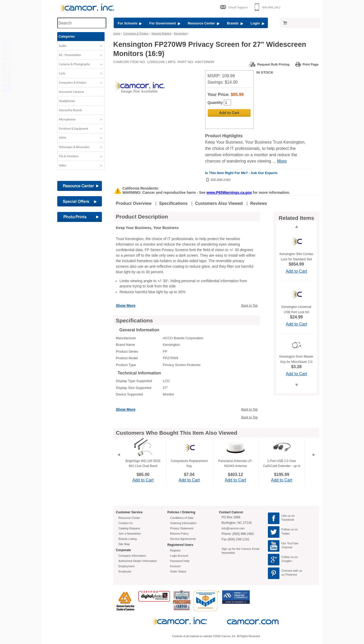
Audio (63, 46)
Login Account (179, 556)
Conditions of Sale (182, 518)
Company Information (132, 556)
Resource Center (204, 23)
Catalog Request (129, 528)
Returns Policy (179, 534)
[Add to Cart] (229, 113)
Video (63, 165)
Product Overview (134, 203)
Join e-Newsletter (130, 534)
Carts (62, 73)
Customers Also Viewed (219, 203)
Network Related (161, 34)
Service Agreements (183, 539)
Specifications (173, 203)
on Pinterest (289, 575)
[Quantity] (227, 103)
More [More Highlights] (282, 161)
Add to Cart (296, 271)
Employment (126, 566)
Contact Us (126, 523)
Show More (126, 306)
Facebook (288, 520)
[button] (81, 47)
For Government (165, 23)
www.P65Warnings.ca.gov (229, 192)
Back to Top (249, 306)
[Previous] (118, 461)
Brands (235, 23)
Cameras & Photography (74, 64)
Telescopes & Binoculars (74, 147)
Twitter (286, 534)
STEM (62, 138)
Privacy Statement (182, 528)
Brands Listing (128, 539)
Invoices (175, 566)
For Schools (130, 23)
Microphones (67, 119)
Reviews (259, 203)
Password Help (180, 561)
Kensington (180, 34)
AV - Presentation (70, 55)
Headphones (67, 101)
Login (258, 23)
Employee (125, 571)
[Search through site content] (82, 23)
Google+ (287, 561)
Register (175, 550)
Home (117, 34)
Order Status (178, 571)
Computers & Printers (73, 83)
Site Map (124, 544)
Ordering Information (183, 523)
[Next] (314, 461)
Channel (287, 547)
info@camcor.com (233, 528)
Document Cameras (71, 92)
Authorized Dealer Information (138, 561)
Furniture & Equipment (74, 129)
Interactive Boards (70, 110)
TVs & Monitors (69, 156)
